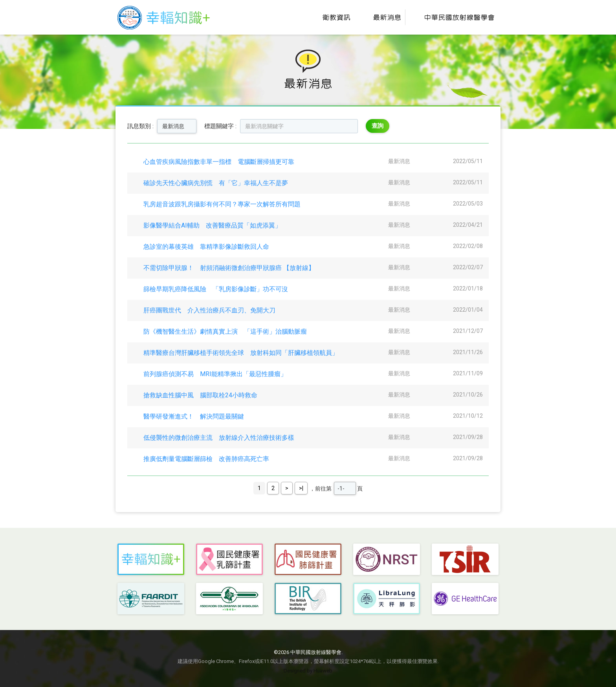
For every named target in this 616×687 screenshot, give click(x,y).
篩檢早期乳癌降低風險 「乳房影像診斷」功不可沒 (216, 289)
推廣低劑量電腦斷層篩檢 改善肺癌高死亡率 (206, 459)
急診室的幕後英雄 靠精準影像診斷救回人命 (206, 247)
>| (301, 488)
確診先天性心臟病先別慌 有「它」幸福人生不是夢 (216, 183)
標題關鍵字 (219, 126)
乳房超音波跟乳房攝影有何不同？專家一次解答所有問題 (222, 204)
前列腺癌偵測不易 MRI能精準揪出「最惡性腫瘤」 (215, 374)
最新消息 (380, 17)
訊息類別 (139, 126)
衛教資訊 (329, 17)
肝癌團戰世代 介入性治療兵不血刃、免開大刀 (209, 310)
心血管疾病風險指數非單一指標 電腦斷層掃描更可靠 (219, 162)
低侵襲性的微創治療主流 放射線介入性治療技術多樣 (219, 438)
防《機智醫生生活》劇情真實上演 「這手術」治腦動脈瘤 (225, 332)
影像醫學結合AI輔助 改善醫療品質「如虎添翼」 (212, 225)
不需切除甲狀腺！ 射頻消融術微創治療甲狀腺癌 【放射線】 (229, 268)
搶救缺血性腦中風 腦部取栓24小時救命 (200, 395)
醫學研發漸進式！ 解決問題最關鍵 (194, 416)
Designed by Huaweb (308, 671)
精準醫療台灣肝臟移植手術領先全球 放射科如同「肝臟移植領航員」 (241, 353)
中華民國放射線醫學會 (452, 17)
